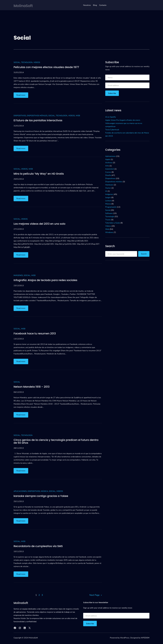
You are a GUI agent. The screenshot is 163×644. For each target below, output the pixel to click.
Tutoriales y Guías (113, 223)
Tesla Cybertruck (112, 130)
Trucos (108, 220)
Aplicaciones (20, 491)
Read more (22, 96)
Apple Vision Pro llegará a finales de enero (123, 120)
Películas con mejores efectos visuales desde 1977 (48, 67)
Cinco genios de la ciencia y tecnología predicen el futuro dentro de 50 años (53, 441)
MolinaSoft (24, 6)
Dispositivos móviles (37, 116)
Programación (111, 207)
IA (106, 191)
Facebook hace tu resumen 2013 (36, 333)
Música (44, 491)
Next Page (95, 595)
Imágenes (18, 275)
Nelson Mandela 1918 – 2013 (32, 387)
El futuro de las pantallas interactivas (39, 120)
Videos (37, 62)
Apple (108, 159)
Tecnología (27, 62)
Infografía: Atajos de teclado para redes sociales (47, 280)
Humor (108, 188)
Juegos (108, 197)
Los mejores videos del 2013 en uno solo (41, 224)
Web (78, 116)
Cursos (108, 172)
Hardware (109, 185)
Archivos (109, 163)
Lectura (108, 201)
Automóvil (110, 169)
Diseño (108, 175)
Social (17, 62)
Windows (109, 232)
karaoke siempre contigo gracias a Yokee (42, 496)
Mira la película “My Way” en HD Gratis (40, 174)
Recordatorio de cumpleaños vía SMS (39, 546)
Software (109, 213)
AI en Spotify (111, 117)
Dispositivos (20, 116)
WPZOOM (145, 638)
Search (144, 254)
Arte (107, 166)
